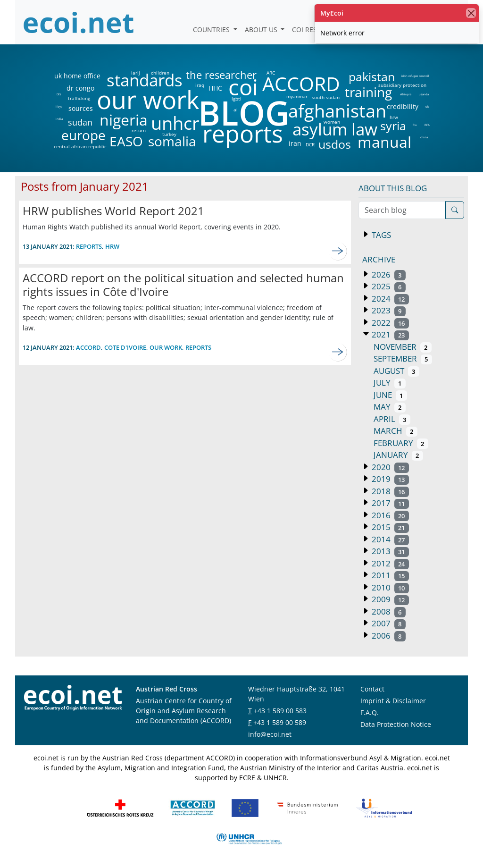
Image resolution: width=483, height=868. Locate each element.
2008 (388, 611)
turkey (169, 134)
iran (295, 143)
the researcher (205, 75)
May (390, 407)
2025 (388, 286)
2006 (388, 636)
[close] (471, 13)
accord (88, 347)
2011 (389, 575)
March (396, 431)
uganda (424, 94)
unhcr (175, 123)
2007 (388, 623)
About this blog (393, 188)
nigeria (123, 120)
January (398, 455)
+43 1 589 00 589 (280, 722)
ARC (271, 73)
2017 (389, 503)
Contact (372, 689)
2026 (388, 274)
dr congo (80, 88)
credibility (402, 107)
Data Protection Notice (396, 724)
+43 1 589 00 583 (280, 711)
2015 (389, 527)
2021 (389, 334)
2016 (389, 515)
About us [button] (262, 29)
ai (235, 110)
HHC (215, 88)
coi (243, 87)
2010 (389, 587)
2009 (389, 599)
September (403, 358)
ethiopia (405, 94)
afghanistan (337, 111)
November (403, 347)
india (59, 119)
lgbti (237, 99)
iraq (200, 85)
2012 (389, 563)
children (160, 73)
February (401, 443)
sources (81, 109)
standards (145, 80)
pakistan (372, 77)
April (392, 419)
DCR (310, 144)
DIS (59, 94)
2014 (389, 539)
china (424, 137)
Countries (212, 29)
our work (148, 100)
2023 (388, 310)
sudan (80, 122)
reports (243, 134)
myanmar (297, 96)
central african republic (80, 146)
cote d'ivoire (125, 347)
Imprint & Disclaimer (393, 701)
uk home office (77, 76)
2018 (389, 491)
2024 (389, 299)
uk (427, 107)
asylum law (335, 130)
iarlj (135, 73)
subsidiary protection (402, 85)
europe (83, 135)
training (368, 92)
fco (415, 125)
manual (384, 142)
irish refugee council (415, 76)
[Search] (455, 210)
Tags (380, 235)
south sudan (326, 97)
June (390, 395)
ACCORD (301, 84)
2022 (389, 323)
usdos (335, 144)
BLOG (243, 113)
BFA (427, 125)
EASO (126, 141)
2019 (389, 479)
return (139, 130)
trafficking (79, 98)
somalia (172, 141)
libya (59, 107)
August (396, 371)
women (332, 122)
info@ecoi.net (270, 734)
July (390, 383)
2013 (389, 551)
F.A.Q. (370, 712)
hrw (394, 117)
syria (393, 126)
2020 (389, 467)
